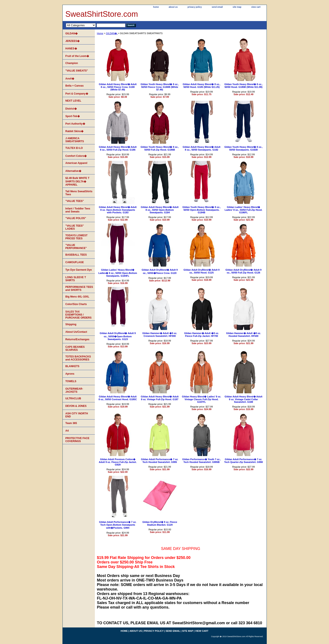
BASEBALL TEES (76, 255)
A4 (67, 431)
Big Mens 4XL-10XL (77, 297)
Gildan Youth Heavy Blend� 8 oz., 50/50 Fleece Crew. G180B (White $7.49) (160, 87)
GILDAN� (112, 33)
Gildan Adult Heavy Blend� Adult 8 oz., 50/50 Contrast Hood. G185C (118, 398)
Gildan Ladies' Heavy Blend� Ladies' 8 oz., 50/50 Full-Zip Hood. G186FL (244, 210)
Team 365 (71, 423)
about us (173, 7)
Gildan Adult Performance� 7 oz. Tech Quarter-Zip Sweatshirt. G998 (244, 461)
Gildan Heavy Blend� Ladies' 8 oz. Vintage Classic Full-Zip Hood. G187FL (202, 399)
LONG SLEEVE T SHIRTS (76, 279)
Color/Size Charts (76, 304)
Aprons (70, 374)
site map (237, 7)
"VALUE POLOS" (76, 218)
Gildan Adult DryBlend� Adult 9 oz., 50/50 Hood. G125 (202, 271)
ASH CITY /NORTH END (77, 415)
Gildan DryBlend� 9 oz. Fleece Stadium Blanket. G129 (160, 523)
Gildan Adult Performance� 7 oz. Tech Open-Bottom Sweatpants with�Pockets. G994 (118, 525)
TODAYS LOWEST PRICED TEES (77, 237)
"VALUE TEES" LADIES (75, 227)
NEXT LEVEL (73, 101)
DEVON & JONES (76, 406)
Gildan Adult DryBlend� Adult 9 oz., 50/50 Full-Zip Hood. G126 (244, 271)
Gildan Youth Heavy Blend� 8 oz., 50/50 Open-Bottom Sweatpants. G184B (202, 210)
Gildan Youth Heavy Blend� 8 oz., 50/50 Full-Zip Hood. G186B (160, 148)
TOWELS (71, 381)
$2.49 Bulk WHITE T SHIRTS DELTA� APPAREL (77, 181)
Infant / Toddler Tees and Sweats (78, 210)
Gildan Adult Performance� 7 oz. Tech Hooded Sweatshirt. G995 (160, 461)
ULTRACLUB (73, 398)
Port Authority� (75, 124)
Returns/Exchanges (77, 339)
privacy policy (195, 7)
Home (100, 33)
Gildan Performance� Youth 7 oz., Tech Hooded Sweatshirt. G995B (201, 461)
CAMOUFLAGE (75, 262)
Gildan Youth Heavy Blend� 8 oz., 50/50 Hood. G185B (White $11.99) (243, 86)
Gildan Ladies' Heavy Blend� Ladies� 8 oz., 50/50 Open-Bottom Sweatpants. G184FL (118, 273)
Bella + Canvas (75, 86)
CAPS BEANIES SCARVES (75, 348)
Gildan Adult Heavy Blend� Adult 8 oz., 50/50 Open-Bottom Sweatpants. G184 (160, 210)
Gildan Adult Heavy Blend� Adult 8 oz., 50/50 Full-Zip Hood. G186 (118, 148)
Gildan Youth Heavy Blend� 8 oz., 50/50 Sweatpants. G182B (243, 148)
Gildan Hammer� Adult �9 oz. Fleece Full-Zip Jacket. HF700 (202, 335)
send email (217, 7)
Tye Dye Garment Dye (79, 270)
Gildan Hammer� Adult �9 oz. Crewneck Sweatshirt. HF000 (160, 335)
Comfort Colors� (76, 156)
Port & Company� (77, 94)
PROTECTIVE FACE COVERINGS (77, 440)
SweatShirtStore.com (102, 14)
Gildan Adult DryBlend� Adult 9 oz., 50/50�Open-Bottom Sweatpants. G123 (118, 336)
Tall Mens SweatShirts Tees (79, 193)
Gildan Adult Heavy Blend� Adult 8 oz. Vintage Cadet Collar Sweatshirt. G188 (244, 399)
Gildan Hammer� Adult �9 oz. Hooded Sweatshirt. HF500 (244, 335)
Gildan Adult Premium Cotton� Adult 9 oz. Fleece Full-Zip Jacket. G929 (118, 462)
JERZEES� (73, 41)
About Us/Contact (76, 332)
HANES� (71, 49)
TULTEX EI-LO (74, 148)
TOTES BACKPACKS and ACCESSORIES (78, 358)
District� (71, 109)
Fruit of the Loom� (77, 56)
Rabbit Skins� (75, 131)
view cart (256, 7)
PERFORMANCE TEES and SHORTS (79, 288)
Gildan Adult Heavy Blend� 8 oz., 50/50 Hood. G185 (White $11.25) (202, 86)
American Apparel (76, 163)
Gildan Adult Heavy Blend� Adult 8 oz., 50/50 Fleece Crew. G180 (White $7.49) (118, 87)
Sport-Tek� (73, 116)
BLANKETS (72, 366)
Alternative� (73, 171)
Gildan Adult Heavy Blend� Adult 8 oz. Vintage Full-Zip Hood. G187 (160, 398)
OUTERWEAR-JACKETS (74, 390)
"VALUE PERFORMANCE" (76, 247)
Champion (72, 63)
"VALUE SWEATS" (77, 71)
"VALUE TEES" (75, 201)
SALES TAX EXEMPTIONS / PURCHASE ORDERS (79, 315)
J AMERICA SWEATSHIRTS (75, 140)
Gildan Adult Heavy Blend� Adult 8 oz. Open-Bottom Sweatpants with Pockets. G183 (118, 210)
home (156, 7)
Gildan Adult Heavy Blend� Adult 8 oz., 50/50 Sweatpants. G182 (202, 148)
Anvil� (70, 79)
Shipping (71, 324)
